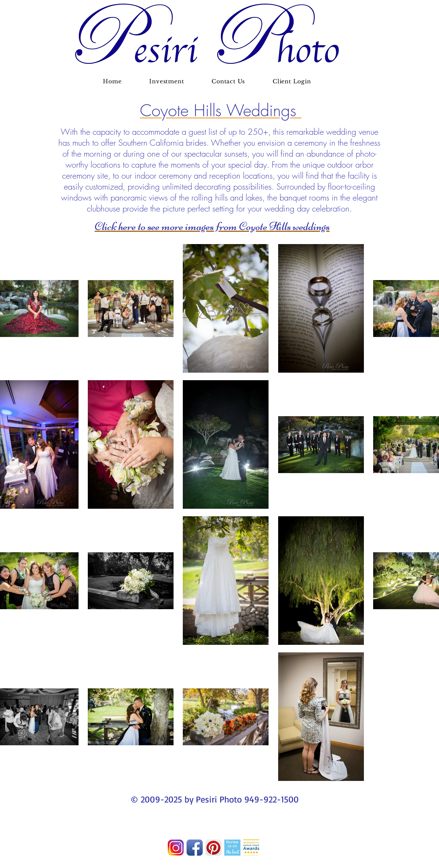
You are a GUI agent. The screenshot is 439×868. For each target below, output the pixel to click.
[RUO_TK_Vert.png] (232, 848)
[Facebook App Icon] (195, 848)
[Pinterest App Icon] (213, 848)
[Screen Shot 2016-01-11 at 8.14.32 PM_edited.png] (251, 848)
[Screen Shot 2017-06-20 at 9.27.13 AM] (176, 848)
